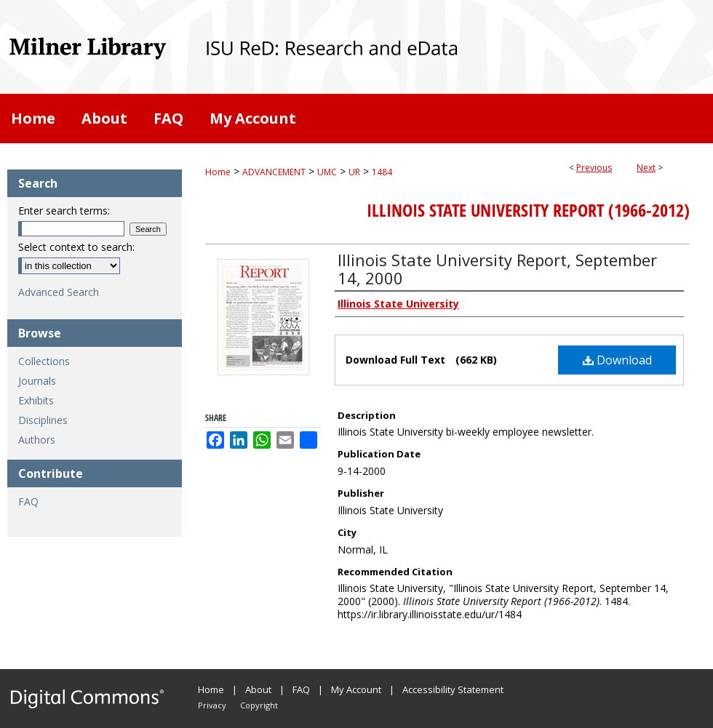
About (258, 689)
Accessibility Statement (453, 689)
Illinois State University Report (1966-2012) (528, 210)
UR (354, 172)
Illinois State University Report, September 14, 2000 (497, 269)
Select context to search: (76, 247)
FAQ (28, 501)
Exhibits (36, 400)
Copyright (259, 705)
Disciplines (43, 420)
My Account (356, 689)
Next (646, 168)
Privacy (212, 705)
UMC (327, 172)
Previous (594, 168)
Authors (37, 440)
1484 (382, 172)
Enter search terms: (64, 211)
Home (218, 172)
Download (617, 360)
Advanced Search (59, 292)
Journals (37, 381)
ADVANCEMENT (274, 172)
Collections (44, 361)
